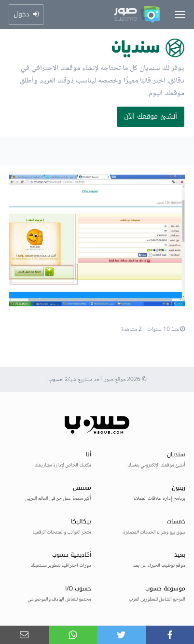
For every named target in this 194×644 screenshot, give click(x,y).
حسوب (56, 380)
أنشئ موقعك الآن (151, 116)
